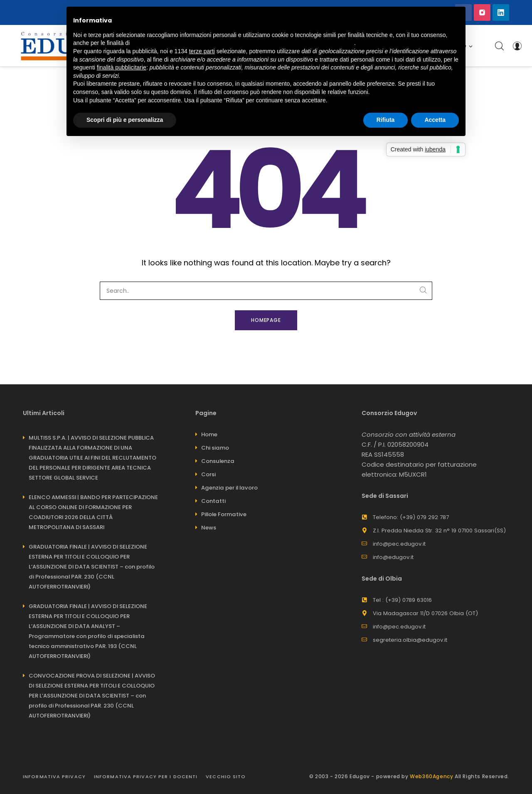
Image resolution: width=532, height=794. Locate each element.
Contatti (213, 501)
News (209, 528)
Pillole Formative (224, 514)
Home (209, 434)
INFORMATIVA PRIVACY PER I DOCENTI (146, 777)
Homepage (266, 320)
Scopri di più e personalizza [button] (125, 120)
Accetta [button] (435, 120)
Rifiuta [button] (386, 120)
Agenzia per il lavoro (229, 488)
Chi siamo (215, 448)
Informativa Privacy (54, 777)
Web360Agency (431, 776)
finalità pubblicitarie (122, 67)
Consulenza (218, 461)
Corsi (208, 474)
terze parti (202, 51)
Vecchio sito (226, 777)
